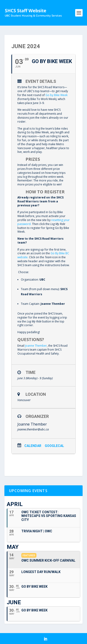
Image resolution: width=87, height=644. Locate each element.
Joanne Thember (36, 346)
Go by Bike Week (56, 95)
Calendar (33, 446)
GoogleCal (54, 446)
